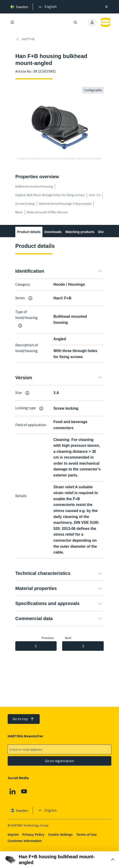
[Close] (106, 7)
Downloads (53, 232)
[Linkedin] (13, 791)
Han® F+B (25, 39)
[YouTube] (24, 791)
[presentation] (47, 7)
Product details (29, 232)
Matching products (80, 232)
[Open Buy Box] (59, 860)
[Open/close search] (75, 22)
